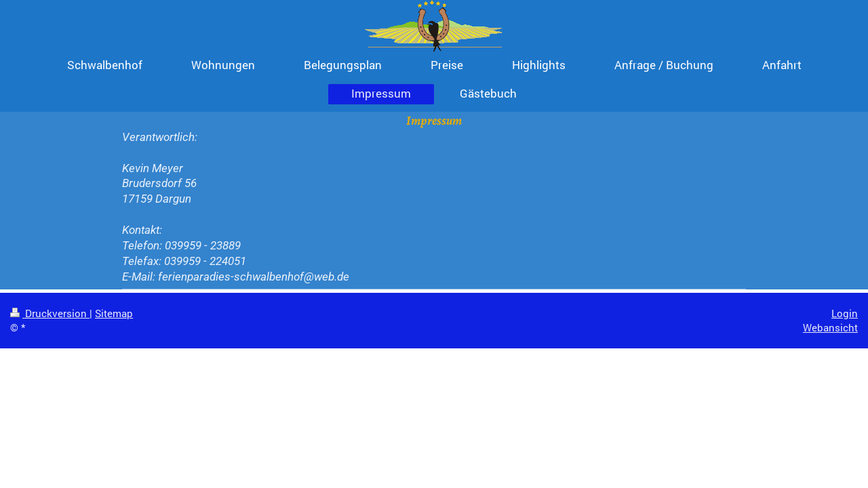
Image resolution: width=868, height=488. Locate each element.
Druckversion (50, 313)
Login (845, 313)
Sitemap (114, 313)
